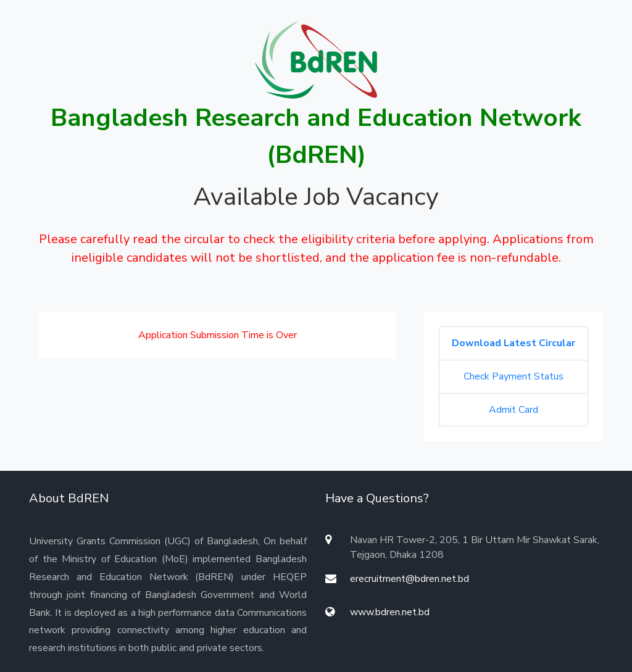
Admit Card (513, 410)
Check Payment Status (513, 376)
